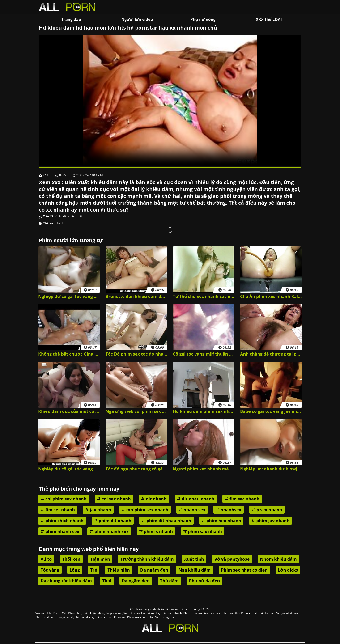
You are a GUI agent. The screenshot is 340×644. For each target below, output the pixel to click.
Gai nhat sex (267, 613)
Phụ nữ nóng (203, 19)
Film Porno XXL (57, 613)
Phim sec (120, 617)
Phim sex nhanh (171, 613)
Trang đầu (71, 19)
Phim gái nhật (64, 617)
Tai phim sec (114, 613)
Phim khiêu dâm (93, 613)
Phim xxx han (104, 617)
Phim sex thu (231, 613)
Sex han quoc (212, 613)
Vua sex (40, 613)
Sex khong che (165, 617)
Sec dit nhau (132, 613)
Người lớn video (137, 19)
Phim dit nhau (193, 613)
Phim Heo (75, 613)
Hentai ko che (150, 613)
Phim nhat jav (44, 617)
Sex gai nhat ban (287, 613)
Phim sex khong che (140, 617)
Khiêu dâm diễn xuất (68, 216)
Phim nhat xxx (84, 617)
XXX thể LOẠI (269, 19)
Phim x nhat (249, 613)
